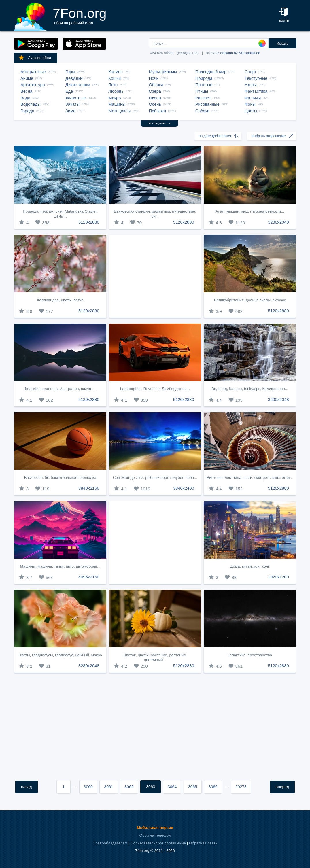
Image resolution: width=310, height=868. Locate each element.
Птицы (202, 91)
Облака (156, 85)
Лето (113, 85)
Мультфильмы (163, 72)
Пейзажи (157, 111)
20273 (241, 787)
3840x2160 (89, 488)
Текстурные (256, 78)
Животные (76, 98)
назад (27, 787)
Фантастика (256, 91)
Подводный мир (211, 72)
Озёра (155, 91)
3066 (213, 787)
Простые (204, 85)
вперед (282, 787)
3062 (129, 787)
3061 (108, 787)
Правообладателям (110, 843)
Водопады (30, 104)
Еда (69, 91)
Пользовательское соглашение (158, 843)
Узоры (251, 85)
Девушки (74, 78)
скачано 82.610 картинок (240, 53)
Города (27, 111)
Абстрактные (33, 72)
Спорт (251, 72)
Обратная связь (203, 843)
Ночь (154, 78)
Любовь (116, 91)
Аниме (27, 78)
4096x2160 (89, 577)
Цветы (251, 111)
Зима (70, 111)
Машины (117, 104)
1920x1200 (278, 577)
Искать (282, 43)
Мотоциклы (119, 111)
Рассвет (203, 98)
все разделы (159, 123)
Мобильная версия (155, 828)
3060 (88, 787)
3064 (172, 787)
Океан (155, 98)
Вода (25, 98)
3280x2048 (278, 222)
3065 (193, 787)
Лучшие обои (35, 58)
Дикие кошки (78, 85)
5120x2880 (89, 222)
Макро (115, 98)
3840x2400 (184, 488)
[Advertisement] (155, 276)
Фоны (250, 104)
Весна (27, 91)
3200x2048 (278, 400)
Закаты (72, 104)
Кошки (115, 78)
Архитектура (33, 85)
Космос (116, 72)
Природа (204, 78)
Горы (70, 72)
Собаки (203, 111)
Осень (155, 104)
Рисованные (207, 104)
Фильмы (253, 98)
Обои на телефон (155, 835)
